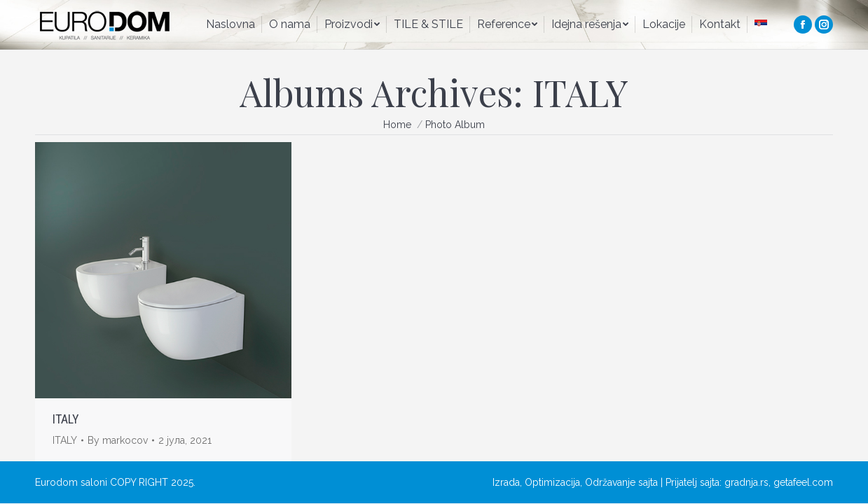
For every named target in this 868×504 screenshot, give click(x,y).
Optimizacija (552, 482)
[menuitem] (230, 24)
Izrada (506, 482)
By (118, 440)
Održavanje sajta (621, 482)
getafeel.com (803, 482)
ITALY (66, 419)
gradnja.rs (746, 482)
